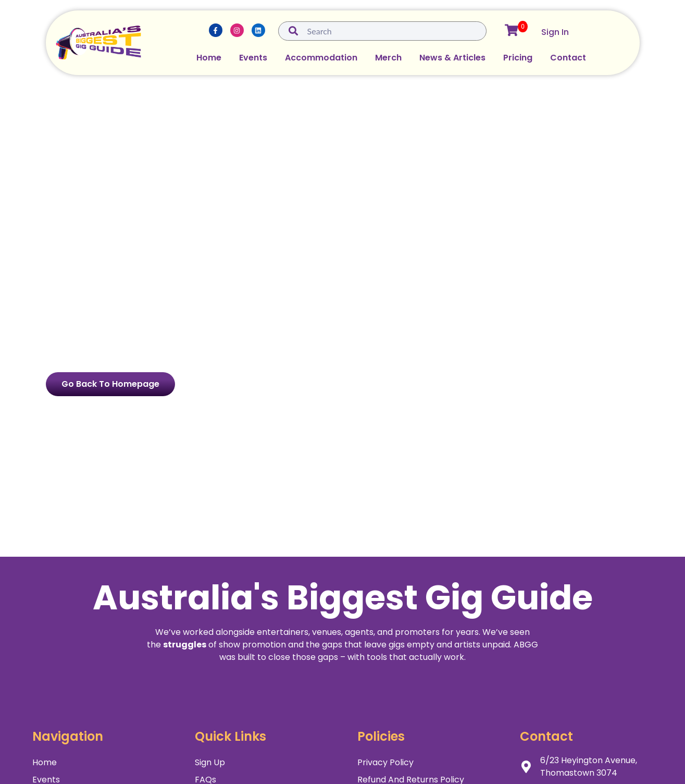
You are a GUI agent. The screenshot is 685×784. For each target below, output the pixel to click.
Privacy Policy (385, 762)
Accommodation (321, 58)
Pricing (518, 58)
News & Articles (452, 58)
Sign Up (210, 762)
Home (209, 58)
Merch (388, 58)
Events (253, 58)
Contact (568, 58)
